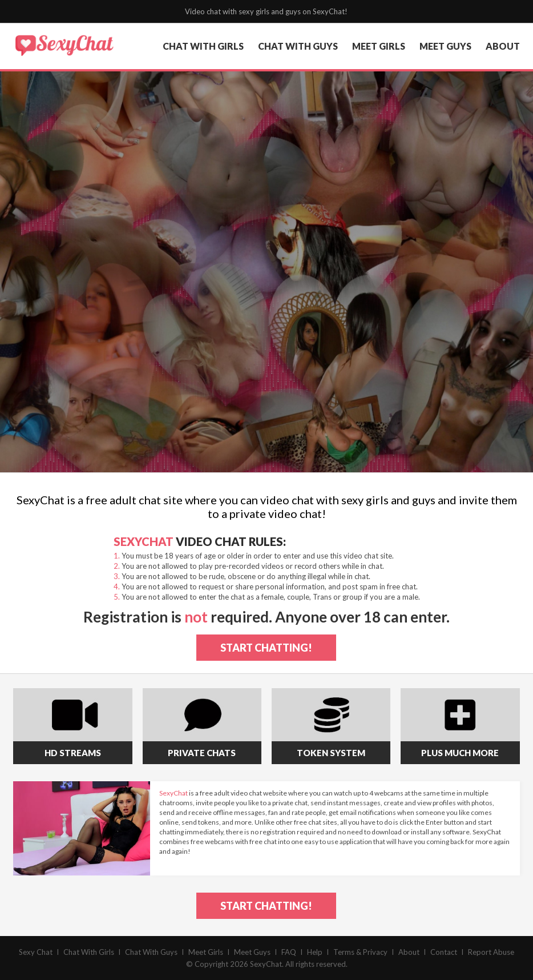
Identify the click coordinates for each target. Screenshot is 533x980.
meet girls (379, 46)
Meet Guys (252, 952)
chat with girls (203, 46)
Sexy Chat (36, 952)
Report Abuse (491, 952)
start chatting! (266, 648)
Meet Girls (206, 952)
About (409, 952)
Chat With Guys (151, 952)
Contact (444, 952)
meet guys (445, 46)
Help (315, 952)
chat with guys (298, 46)
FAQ (289, 952)
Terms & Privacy (360, 952)
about (503, 46)
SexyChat (266, 964)
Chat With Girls (89, 952)
